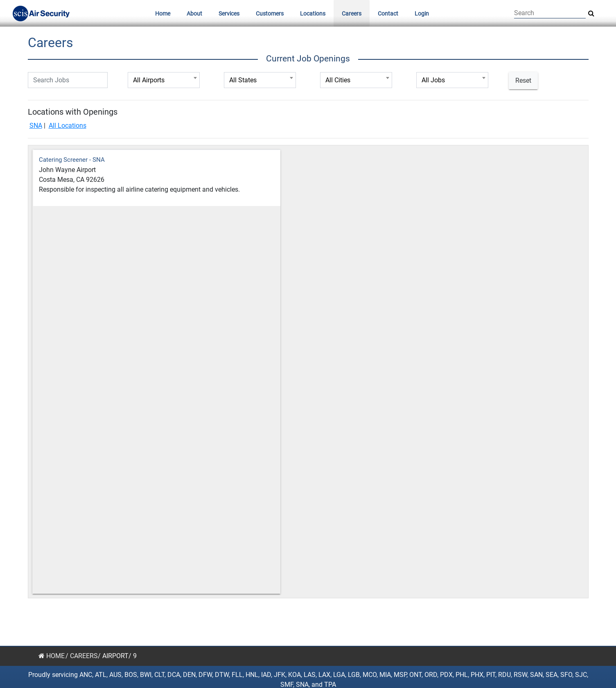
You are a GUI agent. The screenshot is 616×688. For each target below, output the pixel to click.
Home (163, 14)
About (194, 14)
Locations (313, 14)
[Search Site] (591, 14)
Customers (270, 14)
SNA (36, 126)
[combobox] (164, 80)
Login (422, 14)
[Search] (550, 13)
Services (229, 14)
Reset (523, 80)
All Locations (68, 126)
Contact (388, 14)
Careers (352, 14)
